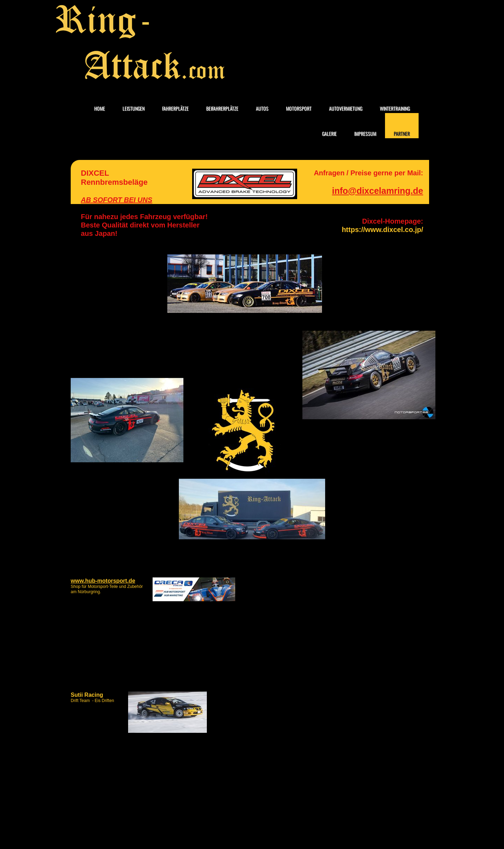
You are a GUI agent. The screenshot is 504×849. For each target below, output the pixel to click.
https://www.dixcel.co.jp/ (382, 230)
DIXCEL (95, 173)
